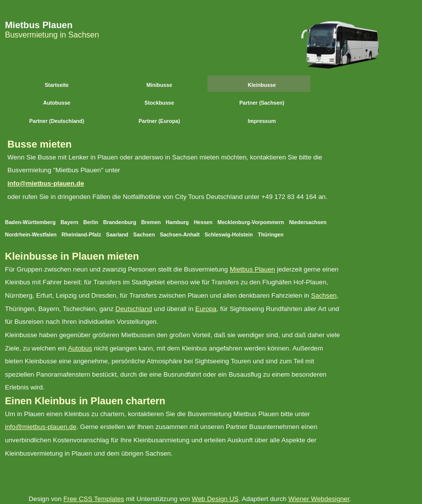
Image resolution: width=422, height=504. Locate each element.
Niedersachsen (308, 222)
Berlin (91, 222)
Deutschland (134, 309)
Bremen (151, 222)
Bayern (69, 222)
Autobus (80, 348)
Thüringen (271, 234)
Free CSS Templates (94, 499)
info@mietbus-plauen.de (46, 183)
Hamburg (177, 222)
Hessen (203, 222)
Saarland (117, 234)
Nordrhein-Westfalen (31, 234)
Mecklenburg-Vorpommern (251, 222)
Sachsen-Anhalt (180, 234)
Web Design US (215, 499)
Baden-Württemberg (30, 222)
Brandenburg (120, 222)
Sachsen (144, 234)
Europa (206, 309)
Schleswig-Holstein (229, 234)
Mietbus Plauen (39, 25)
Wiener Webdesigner (318, 499)
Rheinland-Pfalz (82, 234)
